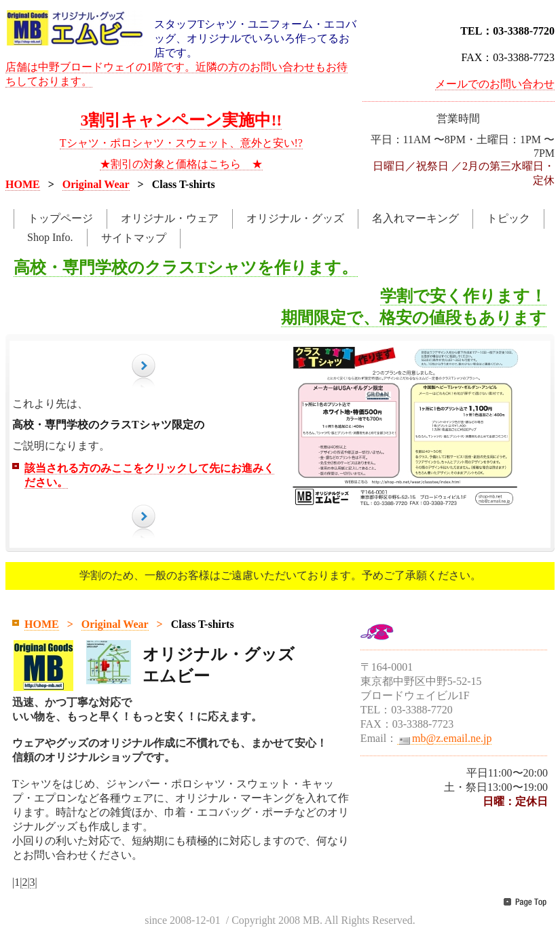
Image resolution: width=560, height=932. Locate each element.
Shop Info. (50, 237)
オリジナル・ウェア (170, 218)
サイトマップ (134, 238)
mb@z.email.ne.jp (444, 739)
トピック (508, 218)
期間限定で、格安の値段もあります (414, 318)
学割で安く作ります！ (463, 296)
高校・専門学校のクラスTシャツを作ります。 (186, 267)
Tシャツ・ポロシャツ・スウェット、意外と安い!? (181, 143)
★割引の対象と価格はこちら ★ (181, 164)
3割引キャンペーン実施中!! (181, 120)
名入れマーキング (415, 218)
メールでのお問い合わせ (495, 84)
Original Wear (96, 184)
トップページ (60, 218)
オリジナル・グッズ (295, 218)
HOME (23, 184)
